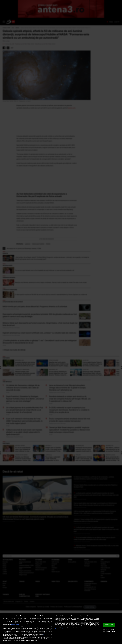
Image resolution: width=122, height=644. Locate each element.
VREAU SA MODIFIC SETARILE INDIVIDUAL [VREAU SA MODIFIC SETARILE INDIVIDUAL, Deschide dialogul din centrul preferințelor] (109, 630)
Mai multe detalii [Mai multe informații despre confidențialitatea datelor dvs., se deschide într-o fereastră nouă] (15, 624)
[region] (61, 629)
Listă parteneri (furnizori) (61, 629)
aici (44, 634)
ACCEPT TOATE (109, 625)
